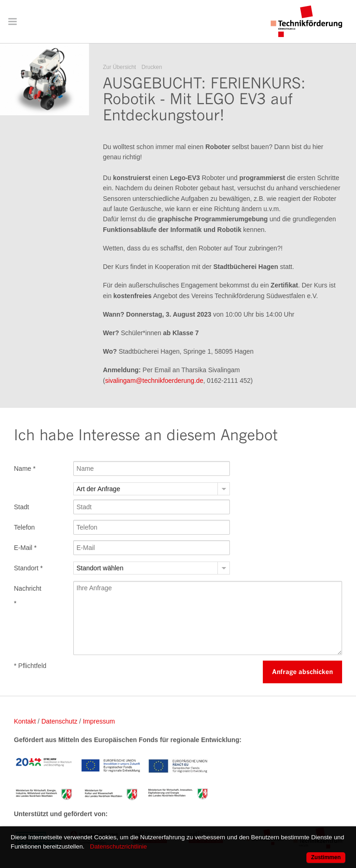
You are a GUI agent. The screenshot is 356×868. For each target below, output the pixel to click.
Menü (13, 21)
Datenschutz (59, 721)
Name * (25, 468)
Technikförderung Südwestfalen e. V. (306, 21)
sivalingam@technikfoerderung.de (154, 381)
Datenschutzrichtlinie (118, 846)
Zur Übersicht (119, 67)
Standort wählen (100, 568)
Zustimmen (326, 857)
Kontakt (25, 721)
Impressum (99, 721)
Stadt (22, 507)
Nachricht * (28, 596)
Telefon (24, 527)
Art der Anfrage (98, 489)
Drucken (152, 67)
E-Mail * (25, 548)
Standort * (28, 568)
